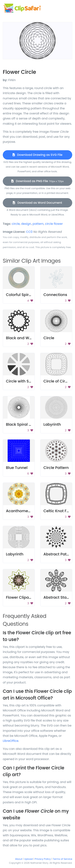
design (26, 224)
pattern (38, 224)
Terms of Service (62, 859)
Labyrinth (52, 424)
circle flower (54, 224)
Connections (55, 295)
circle (16, 224)
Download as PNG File (37, 181)
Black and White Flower (28, 338)
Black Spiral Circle (23, 424)
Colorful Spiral (19, 295)
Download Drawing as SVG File (37, 155)
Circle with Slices (22, 381)
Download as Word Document (37, 203)
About (19, 859)
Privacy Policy (43, 859)
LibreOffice (11, 741)
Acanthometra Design (27, 511)
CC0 (29, 232)
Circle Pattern (56, 468)
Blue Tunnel (17, 468)
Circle (49, 338)
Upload (29, 859)
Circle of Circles (58, 381)
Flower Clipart (19, 597)
